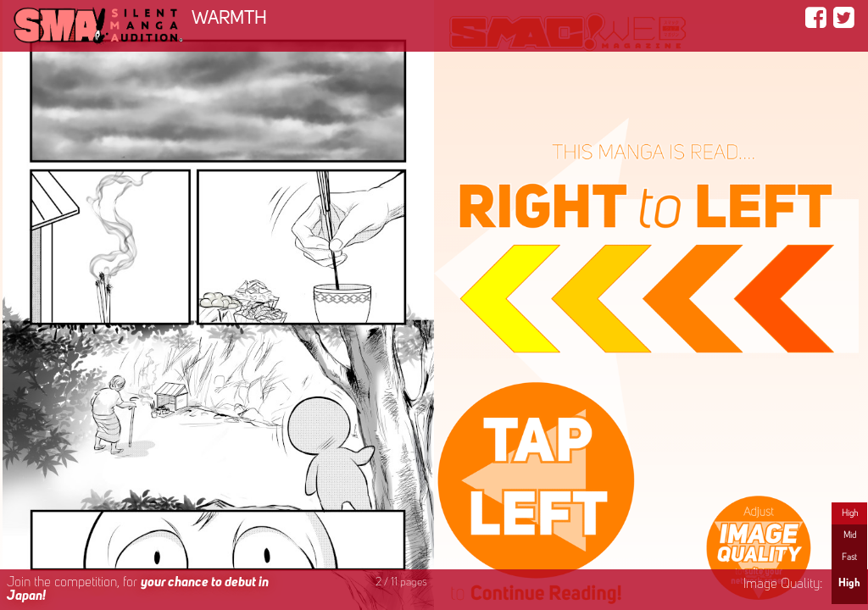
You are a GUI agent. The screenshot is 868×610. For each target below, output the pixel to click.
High (850, 513)
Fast (849, 557)
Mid (850, 535)
